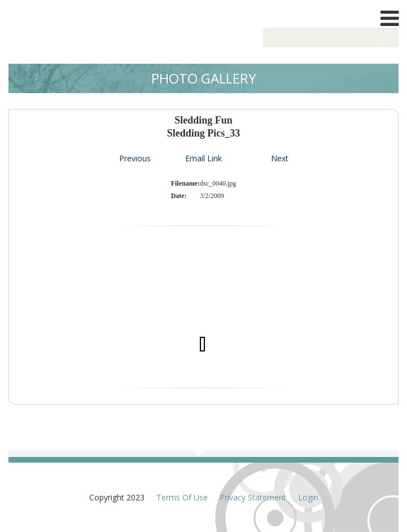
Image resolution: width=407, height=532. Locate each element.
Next (280, 158)
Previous (135, 158)
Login (308, 497)
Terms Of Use (182, 497)
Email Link (203, 158)
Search (388, 38)
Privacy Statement (253, 497)
